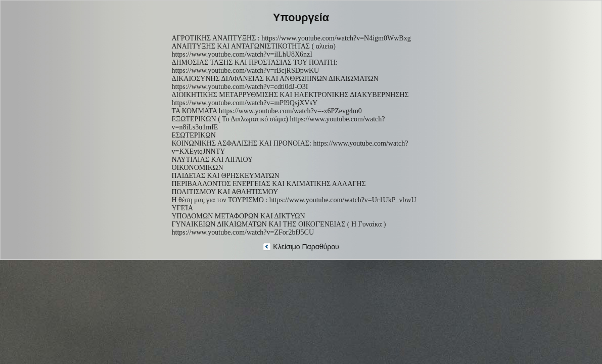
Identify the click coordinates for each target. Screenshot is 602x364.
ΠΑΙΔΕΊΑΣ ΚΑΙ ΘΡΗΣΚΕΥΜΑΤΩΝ (226, 176)
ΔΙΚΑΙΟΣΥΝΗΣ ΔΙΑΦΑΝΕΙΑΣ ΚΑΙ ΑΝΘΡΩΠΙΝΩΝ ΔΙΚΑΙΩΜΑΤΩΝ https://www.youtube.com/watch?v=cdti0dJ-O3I (275, 83)
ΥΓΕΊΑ (183, 208)
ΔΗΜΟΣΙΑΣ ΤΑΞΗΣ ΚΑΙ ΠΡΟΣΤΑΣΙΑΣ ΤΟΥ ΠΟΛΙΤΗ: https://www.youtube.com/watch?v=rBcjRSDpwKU (255, 66)
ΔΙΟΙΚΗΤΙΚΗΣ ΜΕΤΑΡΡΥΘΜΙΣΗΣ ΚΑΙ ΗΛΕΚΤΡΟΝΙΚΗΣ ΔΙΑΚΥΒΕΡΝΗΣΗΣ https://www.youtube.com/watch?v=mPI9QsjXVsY (290, 99)
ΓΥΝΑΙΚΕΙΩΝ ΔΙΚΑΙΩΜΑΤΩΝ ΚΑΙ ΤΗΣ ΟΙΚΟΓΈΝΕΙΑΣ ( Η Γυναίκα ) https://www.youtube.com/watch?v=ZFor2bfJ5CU (279, 228)
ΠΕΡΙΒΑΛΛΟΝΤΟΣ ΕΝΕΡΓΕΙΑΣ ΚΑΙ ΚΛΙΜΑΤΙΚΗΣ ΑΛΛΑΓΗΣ (269, 184)
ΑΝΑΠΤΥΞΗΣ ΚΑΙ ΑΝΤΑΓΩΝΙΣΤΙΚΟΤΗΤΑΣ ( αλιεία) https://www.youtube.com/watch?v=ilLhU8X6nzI (254, 50)
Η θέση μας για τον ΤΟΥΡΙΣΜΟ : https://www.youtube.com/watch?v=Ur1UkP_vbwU (294, 200)
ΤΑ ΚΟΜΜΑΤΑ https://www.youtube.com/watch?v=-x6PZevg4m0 (267, 111)
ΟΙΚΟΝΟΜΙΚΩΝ (198, 168)
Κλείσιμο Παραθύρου (301, 247)
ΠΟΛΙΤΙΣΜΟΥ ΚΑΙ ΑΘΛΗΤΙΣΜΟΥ (225, 192)
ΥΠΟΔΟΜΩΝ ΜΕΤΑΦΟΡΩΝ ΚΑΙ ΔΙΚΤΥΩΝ (239, 216)
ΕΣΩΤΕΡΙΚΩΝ (194, 135)
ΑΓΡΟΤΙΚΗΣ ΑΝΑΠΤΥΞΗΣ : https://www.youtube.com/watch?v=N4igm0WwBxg (291, 38)
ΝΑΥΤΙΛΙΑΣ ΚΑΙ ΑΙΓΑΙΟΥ (213, 160)
